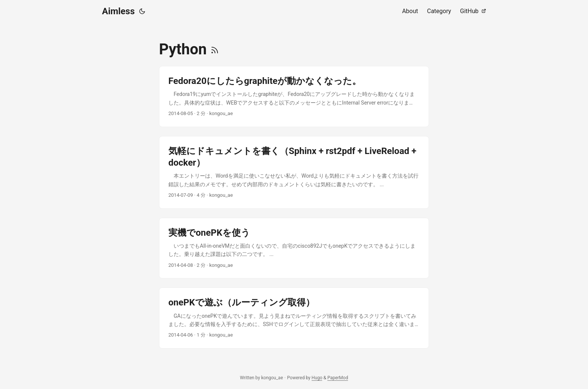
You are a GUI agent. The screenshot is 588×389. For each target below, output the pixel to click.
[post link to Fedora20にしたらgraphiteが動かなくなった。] (294, 97)
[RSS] (215, 49)
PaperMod (338, 378)
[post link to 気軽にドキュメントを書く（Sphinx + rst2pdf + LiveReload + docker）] (294, 172)
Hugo (317, 378)
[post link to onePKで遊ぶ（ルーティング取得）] (294, 318)
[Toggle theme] (142, 11)
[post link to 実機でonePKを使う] (294, 248)
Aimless (118, 11)
